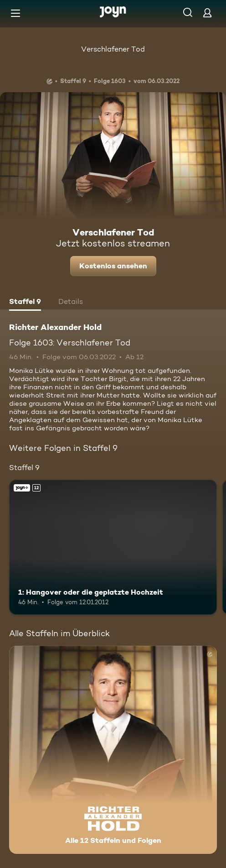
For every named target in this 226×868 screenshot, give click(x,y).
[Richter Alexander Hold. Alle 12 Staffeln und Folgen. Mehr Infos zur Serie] (113, 750)
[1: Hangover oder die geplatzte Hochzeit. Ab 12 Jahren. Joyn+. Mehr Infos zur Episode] (113, 547)
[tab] (25, 303)
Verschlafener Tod (113, 49)
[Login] (207, 13)
